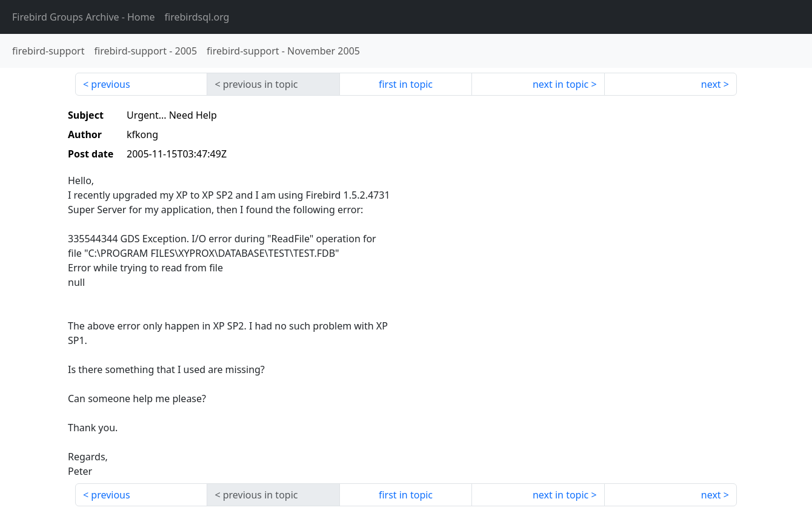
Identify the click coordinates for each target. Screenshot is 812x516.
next (711, 84)
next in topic (561, 84)
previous (110, 84)
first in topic (406, 84)
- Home (84, 17)
